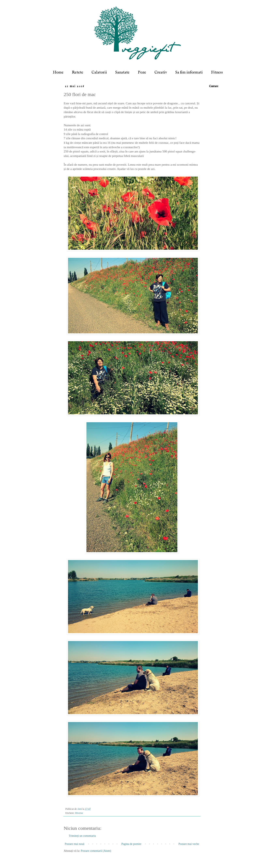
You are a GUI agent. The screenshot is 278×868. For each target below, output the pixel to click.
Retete (78, 72)
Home (58, 72)
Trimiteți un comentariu (82, 836)
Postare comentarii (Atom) (96, 851)
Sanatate (122, 72)
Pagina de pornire (131, 844)
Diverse (79, 813)
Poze (142, 72)
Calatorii (99, 72)
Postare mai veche (189, 844)
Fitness (217, 72)
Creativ (161, 72)
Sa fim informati (189, 72)
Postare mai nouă (74, 844)
